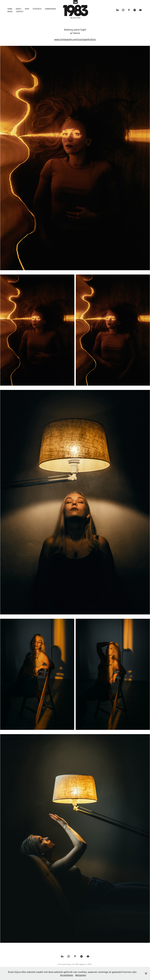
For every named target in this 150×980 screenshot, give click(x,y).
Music (10, 12)
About (19, 9)
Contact (20, 12)
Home (10, 9)
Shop (27, 9)
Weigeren (81, 975)
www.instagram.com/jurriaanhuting (75, 39)
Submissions (50, 9)
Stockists (37, 9)
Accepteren (67, 975)
